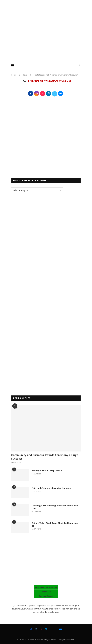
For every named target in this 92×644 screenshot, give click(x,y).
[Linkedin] (46, 629)
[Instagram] (36, 629)
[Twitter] (51, 629)
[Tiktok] (41, 629)
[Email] (61, 629)
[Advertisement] (52, 39)
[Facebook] (31, 629)
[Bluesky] (55, 629)
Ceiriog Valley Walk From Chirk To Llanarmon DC (55, 524)
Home (14, 75)
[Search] (79, 65)
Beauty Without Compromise (47, 471)
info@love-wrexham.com (63, 609)
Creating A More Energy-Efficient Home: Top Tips (55, 507)
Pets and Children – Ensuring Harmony (51, 488)
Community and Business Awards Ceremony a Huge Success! (45, 457)
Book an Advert (46, 596)
